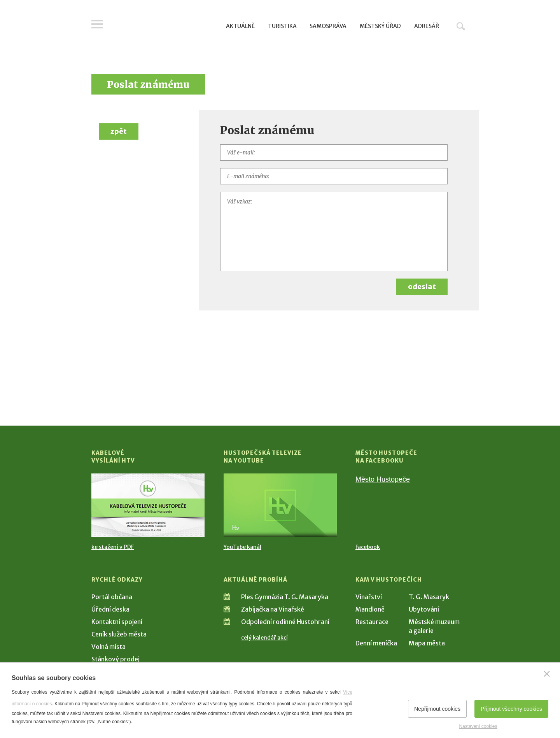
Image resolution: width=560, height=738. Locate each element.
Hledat (461, 26)
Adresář (427, 26)
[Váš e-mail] (334, 153)
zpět (119, 131)
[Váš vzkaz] (334, 231)
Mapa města (427, 643)
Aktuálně (240, 26)
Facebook (368, 547)
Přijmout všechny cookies (511, 709)
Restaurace (372, 622)
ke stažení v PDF (113, 547)
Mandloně (370, 609)
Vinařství (369, 597)
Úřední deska (110, 609)
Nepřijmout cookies (437, 709)
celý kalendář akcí (264, 638)
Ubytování (424, 609)
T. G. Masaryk (429, 597)
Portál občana (112, 597)
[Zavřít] (547, 674)
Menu (97, 24)
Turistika (282, 26)
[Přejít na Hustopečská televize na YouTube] (280, 505)
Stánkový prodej (115, 659)
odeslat (422, 287)
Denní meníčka (376, 643)
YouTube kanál (242, 547)
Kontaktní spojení (117, 622)
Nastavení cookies (478, 726)
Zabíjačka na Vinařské (273, 609)
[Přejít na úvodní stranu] (165, 25)
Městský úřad (380, 26)
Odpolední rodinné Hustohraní (285, 622)
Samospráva (328, 26)
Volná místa (108, 647)
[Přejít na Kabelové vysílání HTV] (148, 505)
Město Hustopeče (383, 479)
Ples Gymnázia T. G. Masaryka (285, 597)
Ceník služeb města (119, 634)
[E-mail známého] (334, 176)
